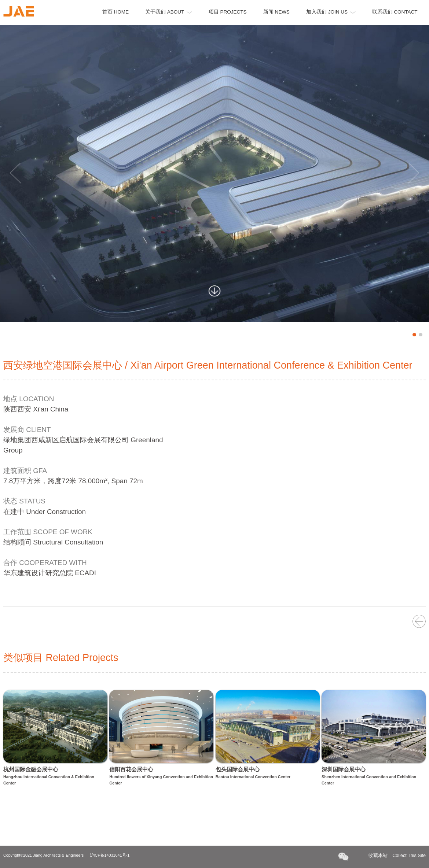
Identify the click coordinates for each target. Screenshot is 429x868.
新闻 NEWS (276, 12)
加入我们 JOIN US (331, 12)
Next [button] (414, 173)
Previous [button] (15, 173)
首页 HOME (115, 12)
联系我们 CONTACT (395, 12)
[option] (214, 173)
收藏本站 (397, 856)
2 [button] (421, 335)
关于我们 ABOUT (169, 12)
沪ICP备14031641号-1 (110, 855)
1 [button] (414, 335)
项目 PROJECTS (228, 12)
